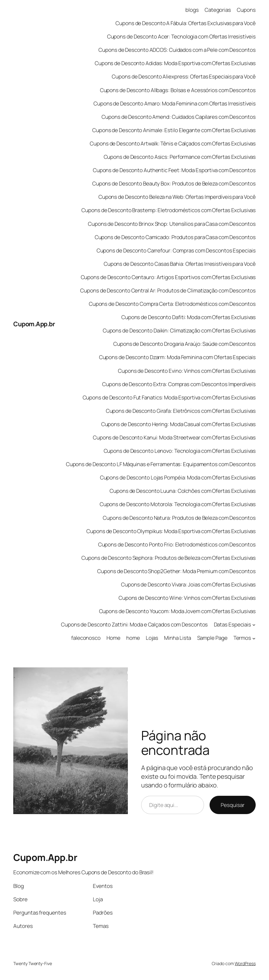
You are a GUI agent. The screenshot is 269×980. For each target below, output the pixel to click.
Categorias (218, 10)
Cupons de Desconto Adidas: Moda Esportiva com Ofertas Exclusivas (175, 63)
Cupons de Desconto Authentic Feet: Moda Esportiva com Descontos (174, 170)
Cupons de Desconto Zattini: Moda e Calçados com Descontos (134, 624)
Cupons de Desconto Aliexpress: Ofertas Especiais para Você (184, 76)
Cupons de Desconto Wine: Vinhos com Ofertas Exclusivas (187, 598)
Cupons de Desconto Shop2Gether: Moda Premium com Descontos (176, 571)
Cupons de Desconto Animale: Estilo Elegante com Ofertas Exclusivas (174, 130)
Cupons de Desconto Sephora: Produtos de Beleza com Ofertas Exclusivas (168, 558)
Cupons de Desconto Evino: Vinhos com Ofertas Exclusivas (187, 371)
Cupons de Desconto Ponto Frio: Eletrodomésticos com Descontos (177, 544)
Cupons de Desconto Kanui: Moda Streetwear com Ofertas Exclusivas (174, 437)
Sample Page (212, 638)
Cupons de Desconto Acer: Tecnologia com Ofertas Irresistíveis (181, 36)
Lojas (152, 638)
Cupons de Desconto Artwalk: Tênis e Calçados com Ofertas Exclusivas (173, 143)
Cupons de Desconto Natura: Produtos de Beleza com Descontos (179, 518)
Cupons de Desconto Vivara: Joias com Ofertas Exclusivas (188, 584)
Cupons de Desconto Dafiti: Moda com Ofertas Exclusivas (189, 317)
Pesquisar (232, 805)
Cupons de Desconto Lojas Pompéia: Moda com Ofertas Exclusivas (178, 477)
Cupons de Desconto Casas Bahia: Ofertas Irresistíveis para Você (180, 264)
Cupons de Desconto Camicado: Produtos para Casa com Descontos (175, 237)
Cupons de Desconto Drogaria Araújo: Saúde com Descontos (184, 344)
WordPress (245, 963)
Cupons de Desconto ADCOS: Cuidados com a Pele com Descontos (177, 50)
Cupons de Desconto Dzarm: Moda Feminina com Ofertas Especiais (177, 357)
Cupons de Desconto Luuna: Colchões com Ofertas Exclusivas (182, 491)
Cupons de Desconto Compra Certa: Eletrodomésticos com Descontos (172, 304)
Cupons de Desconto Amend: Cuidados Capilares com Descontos (178, 117)
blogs (192, 10)
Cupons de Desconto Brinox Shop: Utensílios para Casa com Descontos (172, 224)
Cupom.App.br (34, 324)
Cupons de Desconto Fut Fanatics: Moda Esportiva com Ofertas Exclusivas (169, 397)
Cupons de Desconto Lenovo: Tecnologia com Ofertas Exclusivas (180, 451)
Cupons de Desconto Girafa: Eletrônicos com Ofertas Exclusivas (181, 411)
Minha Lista (178, 638)
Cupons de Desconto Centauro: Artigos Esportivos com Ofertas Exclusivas (168, 277)
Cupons (246, 10)
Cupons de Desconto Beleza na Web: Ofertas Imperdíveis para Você (177, 197)
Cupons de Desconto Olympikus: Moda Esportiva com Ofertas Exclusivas (171, 531)
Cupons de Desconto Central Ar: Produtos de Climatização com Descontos (168, 290)
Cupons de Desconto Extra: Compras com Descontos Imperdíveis (179, 384)
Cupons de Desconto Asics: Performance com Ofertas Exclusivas (180, 157)
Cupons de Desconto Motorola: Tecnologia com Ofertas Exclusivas (178, 504)
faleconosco (86, 638)
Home (113, 638)
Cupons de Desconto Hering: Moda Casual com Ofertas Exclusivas (178, 424)
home (133, 638)
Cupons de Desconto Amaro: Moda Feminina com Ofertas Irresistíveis (175, 103)
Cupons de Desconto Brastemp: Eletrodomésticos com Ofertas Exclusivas (168, 210)
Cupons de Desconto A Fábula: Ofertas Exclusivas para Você (185, 23)
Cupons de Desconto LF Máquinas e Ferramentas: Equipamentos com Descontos (161, 464)
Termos (242, 638)
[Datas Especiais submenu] (254, 625)
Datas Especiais (233, 624)
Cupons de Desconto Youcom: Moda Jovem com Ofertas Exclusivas (177, 611)
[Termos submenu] (254, 638)
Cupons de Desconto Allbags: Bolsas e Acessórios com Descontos (178, 90)
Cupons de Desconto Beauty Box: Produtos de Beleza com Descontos (174, 183)
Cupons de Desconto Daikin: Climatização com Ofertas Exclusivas (179, 330)
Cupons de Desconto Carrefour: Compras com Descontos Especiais (176, 250)
